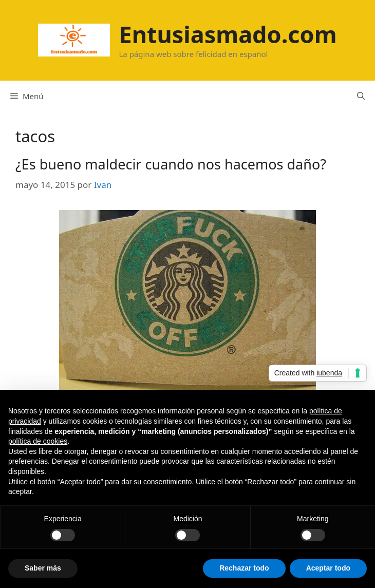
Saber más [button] (43, 568)
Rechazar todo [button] (244, 568)
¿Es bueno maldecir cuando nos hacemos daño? (171, 164)
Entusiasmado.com (228, 34)
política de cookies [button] (38, 441)
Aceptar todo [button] (328, 568)
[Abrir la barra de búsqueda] (361, 96)
